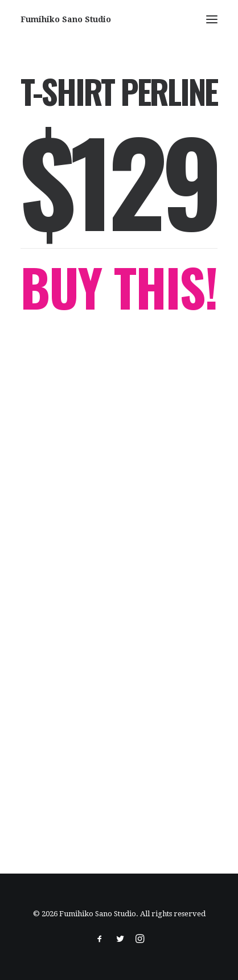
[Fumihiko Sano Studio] (66, 19)
